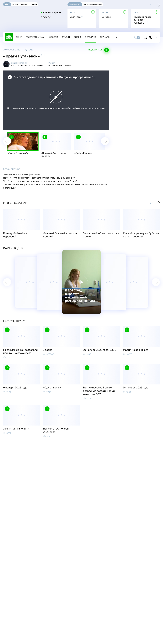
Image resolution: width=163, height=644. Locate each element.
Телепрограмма (35, 37)
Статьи (66, 37)
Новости (53, 37)
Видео (77, 37)
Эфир (19, 37)
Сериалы (105, 37)
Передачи (90, 37)
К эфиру (46, 17)
